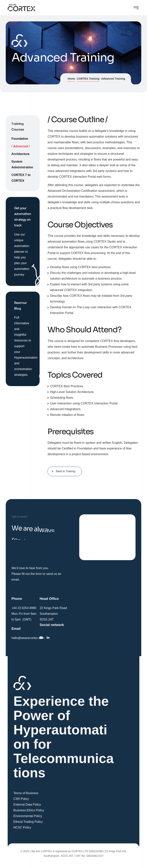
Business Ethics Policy (29, 810)
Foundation (20, 139)
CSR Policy (21, 799)
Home (71, 79)
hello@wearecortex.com (28, 638)
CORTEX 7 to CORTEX (21, 178)
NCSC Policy (22, 827)
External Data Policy (27, 805)
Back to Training (65, 471)
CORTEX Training (88, 79)
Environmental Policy (28, 816)
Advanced (20, 146)
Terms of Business (26, 793)
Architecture (20, 154)
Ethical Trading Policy (28, 822)
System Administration (22, 164)
